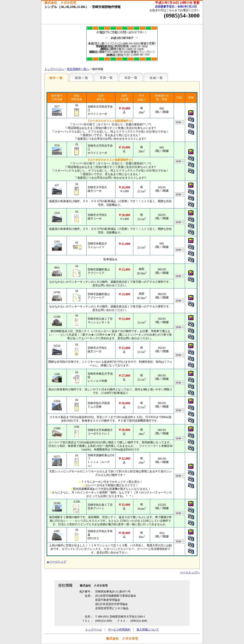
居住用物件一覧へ (78, 69)
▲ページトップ (56, 562)
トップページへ (54, 69)
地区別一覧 (56, 77)
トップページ (94, 630)
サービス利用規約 (119, 630)
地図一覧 (131, 77)
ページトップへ (190, 572)
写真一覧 (106, 77)
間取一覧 (81, 77)
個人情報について (148, 630)
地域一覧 (156, 77)
